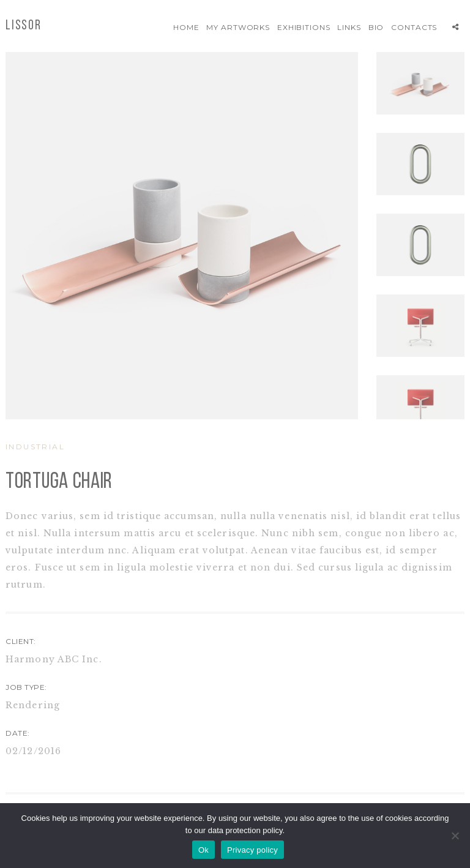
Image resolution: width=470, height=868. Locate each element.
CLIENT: (21, 641)
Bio (376, 27)
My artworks (238, 27)
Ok (203, 850)
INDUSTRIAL (35, 447)
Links (349, 27)
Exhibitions (304, 27)
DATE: (18, 733)
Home (186, 27)
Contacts (414, 27)
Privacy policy (252, 850)
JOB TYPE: (26, 687)
